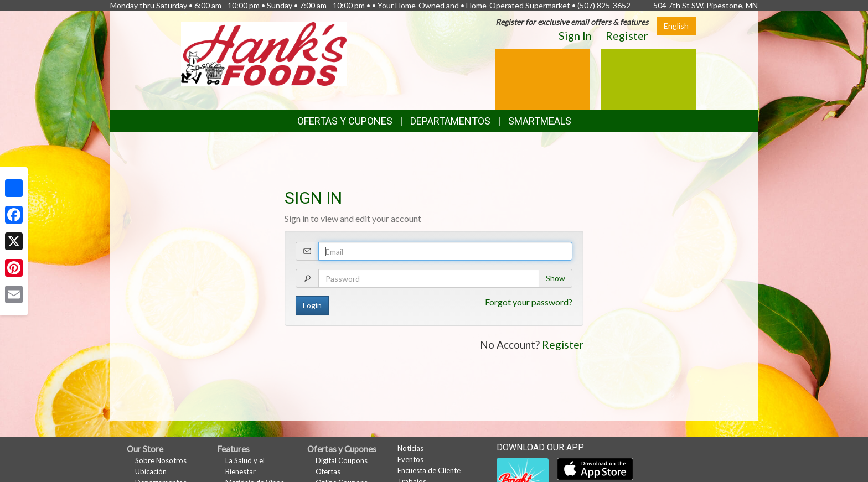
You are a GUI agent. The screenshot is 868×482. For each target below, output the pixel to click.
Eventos (410, 459)
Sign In (575, 35)
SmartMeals (540, 121)
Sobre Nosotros (161, 460)
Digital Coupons (342, 460)
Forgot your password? (529, 302)
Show (556, 278)
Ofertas (328, 471)
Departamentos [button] (450, 121)
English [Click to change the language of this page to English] (676, 26)
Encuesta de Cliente (429, 470)
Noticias (410, 448)
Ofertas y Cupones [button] (345, 121)
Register (627, 35)
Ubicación (151, 471)
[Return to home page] (264, 53)
